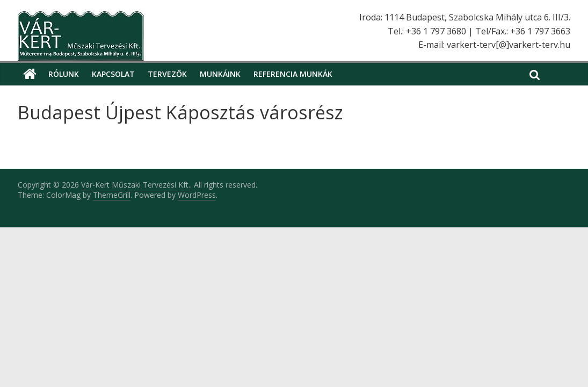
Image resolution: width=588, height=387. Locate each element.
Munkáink (220, 74)
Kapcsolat (113, 74)
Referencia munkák (293, 74)
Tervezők (167, 74)
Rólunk (64, 74)
